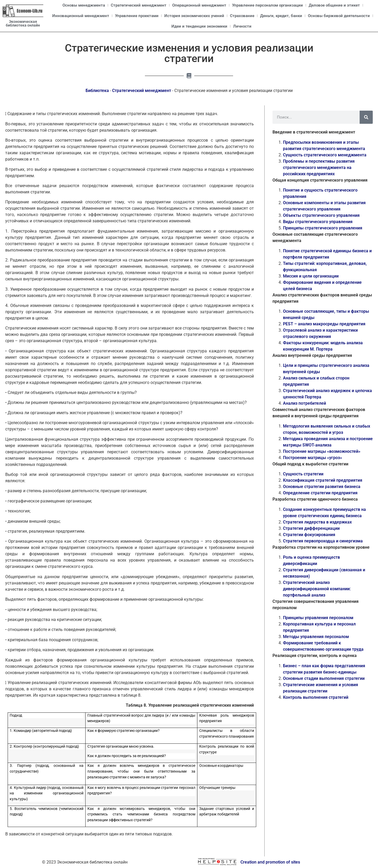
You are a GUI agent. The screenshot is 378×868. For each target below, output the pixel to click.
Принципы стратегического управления (323, 228)
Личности (242, 26)
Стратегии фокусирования (309, 535)
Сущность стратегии (303, 474)
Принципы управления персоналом (318, 618)
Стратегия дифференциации (311, 528)
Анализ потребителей (304, 403)
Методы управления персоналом (316, 637)
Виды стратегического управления (318, 222)
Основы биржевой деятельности (339, 16)
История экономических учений (194, 16)
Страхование (242, 16)
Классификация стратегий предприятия (323, 480)
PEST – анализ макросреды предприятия (324, 324)
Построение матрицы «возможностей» (322, 451)
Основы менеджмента (84, 5)
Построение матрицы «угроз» (313, 458)
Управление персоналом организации (267, 5)
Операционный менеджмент (199, 5)
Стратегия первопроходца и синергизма (323, 541)
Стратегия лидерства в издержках (317, 522)
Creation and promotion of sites (270, 862)
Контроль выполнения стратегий (316, 697)
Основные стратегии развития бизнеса (322, 487)
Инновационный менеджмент (81, 16)
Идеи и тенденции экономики (199, 26)
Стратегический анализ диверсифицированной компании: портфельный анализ (317, 589)
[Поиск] (366, 117)
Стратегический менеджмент (139, 5)
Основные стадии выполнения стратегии (324, 678)
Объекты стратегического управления (321, 215)
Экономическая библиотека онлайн (23, 23)
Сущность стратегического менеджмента (325, 155)
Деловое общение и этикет (334, 5)
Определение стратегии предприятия (320, 493)
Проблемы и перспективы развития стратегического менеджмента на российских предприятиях (319, 168)
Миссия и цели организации (311, 276)
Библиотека (97, 91)
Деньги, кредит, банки (281, 16)
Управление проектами (137, 16)
